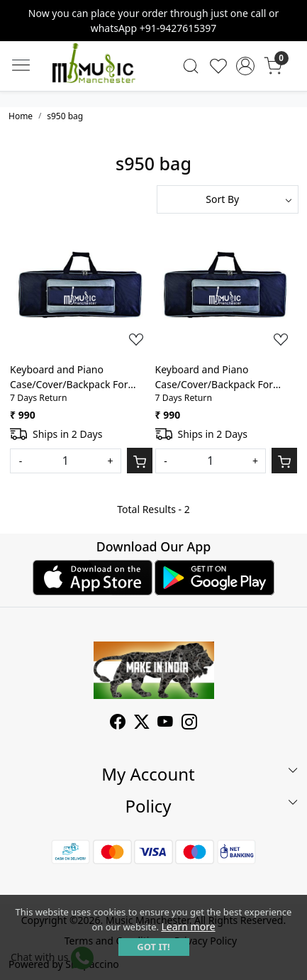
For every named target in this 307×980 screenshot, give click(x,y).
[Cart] (140, 461)
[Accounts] (246, 66)
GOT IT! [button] (153, 947)
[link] (191, 66)
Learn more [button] (188, 926)
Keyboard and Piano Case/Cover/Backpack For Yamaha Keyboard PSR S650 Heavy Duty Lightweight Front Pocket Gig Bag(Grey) (79, 377)
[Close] (291, 16)
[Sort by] (228, 199)
